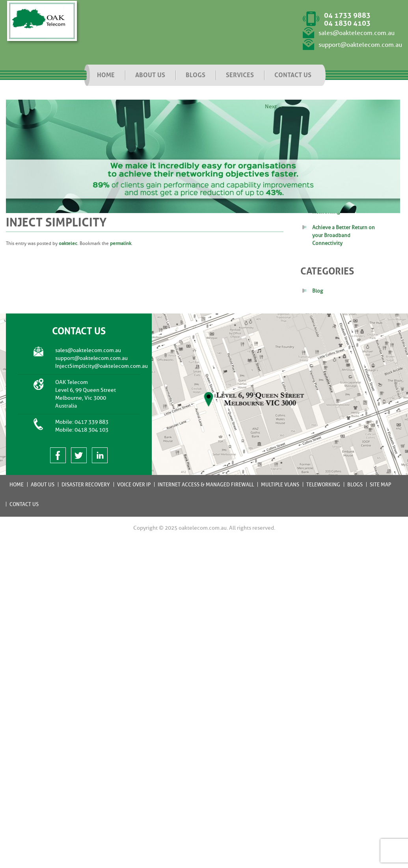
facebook (58, 455)
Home (17, 485)
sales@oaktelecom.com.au (357, 33)
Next (274, 107)
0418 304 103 (91, 430)
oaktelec (68, 243)
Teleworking (323, 485)
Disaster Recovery (86, 485)
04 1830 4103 (347, 23)
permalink (121, 243)
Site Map (380, 485)
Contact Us (24, 504)
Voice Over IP (134, 485)
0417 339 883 (91, 422)
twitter (79, 455)
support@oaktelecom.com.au (360, 45)
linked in (100, 455)
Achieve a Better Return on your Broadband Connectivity (344, 235)
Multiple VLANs (280, 485)
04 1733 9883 (347, 15)
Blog (318, 291)
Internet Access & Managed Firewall (206, 485)
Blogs (355, 485)
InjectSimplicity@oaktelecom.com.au (102, 366)
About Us (43, 485)
